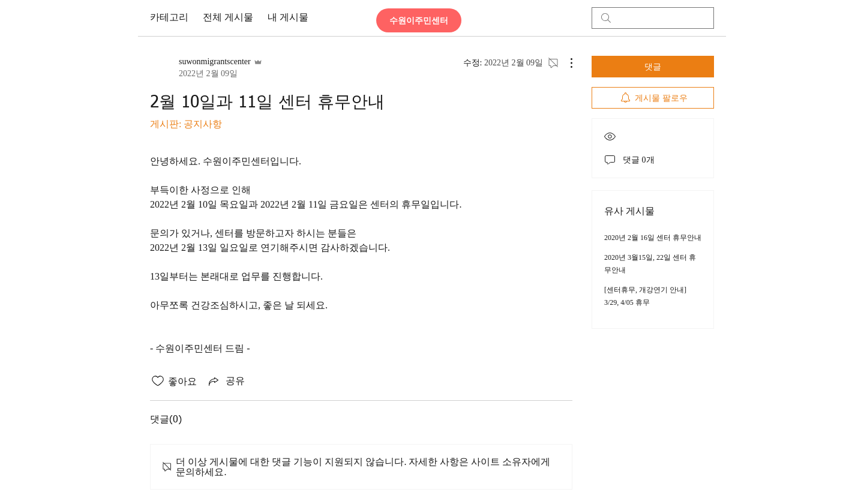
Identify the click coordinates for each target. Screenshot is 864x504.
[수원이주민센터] (419, 20)
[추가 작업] (565, 63)
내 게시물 (288, 18)
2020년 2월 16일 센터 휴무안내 (653, 238)
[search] (653, 18)
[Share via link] (226, 381)
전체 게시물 (228, 18)
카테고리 (169, 18)
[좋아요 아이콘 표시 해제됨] (158, 381)
